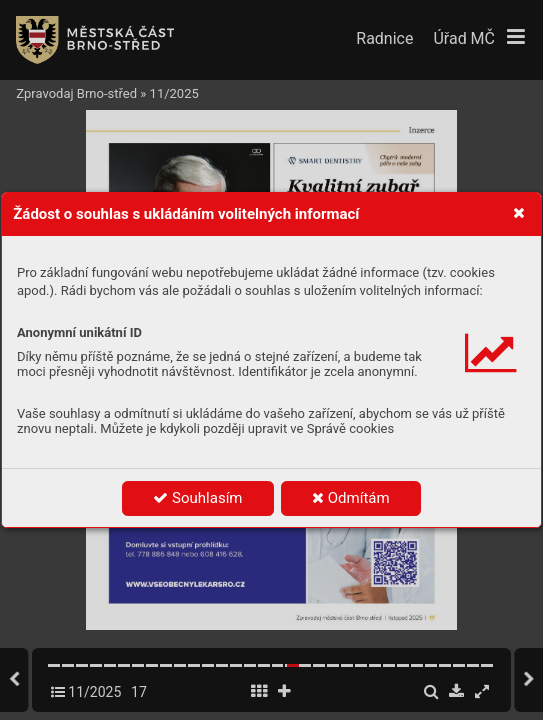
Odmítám (351, 498)
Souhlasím (197, 498)
